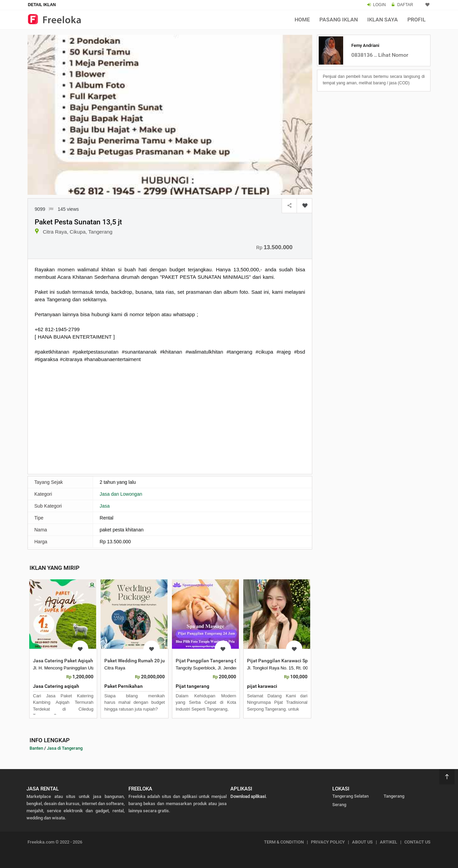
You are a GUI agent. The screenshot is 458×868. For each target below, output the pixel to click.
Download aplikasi (248, 796)
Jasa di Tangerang (65, 748)
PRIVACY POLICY (328, 842)
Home (302, 20)
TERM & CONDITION (284, 842)
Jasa (105, 506)
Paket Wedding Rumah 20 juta (137, 661)
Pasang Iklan (339, 20)
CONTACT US (417, 842)
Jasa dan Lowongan (121, 494)
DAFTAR (405, 5)
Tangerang (394, 796)
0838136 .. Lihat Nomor (380, 55)
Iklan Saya (383, 20)
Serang (339, 805)
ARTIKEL (389, 842)
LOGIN (379, 5)
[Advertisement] (170, 418)
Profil (417, 20)
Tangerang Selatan (350, 796)
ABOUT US (362, 842)
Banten (36, 748)
